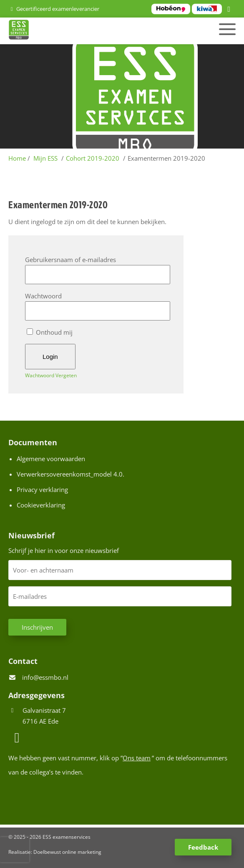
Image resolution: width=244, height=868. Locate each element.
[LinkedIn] (230, 10)
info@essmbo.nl (45, 677)
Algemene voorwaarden (51, 459)
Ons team (137, 758)
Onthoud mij (50, 332)
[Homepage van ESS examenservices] (86, 31)
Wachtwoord (43, 296)
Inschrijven (37, 627)
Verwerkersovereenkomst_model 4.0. (70, 474)
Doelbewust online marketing (67, 852)
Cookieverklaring (41, 505)
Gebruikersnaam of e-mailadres (70, 260)
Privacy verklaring (42, 490)
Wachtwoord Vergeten (51, 375)
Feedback (203, 847)
